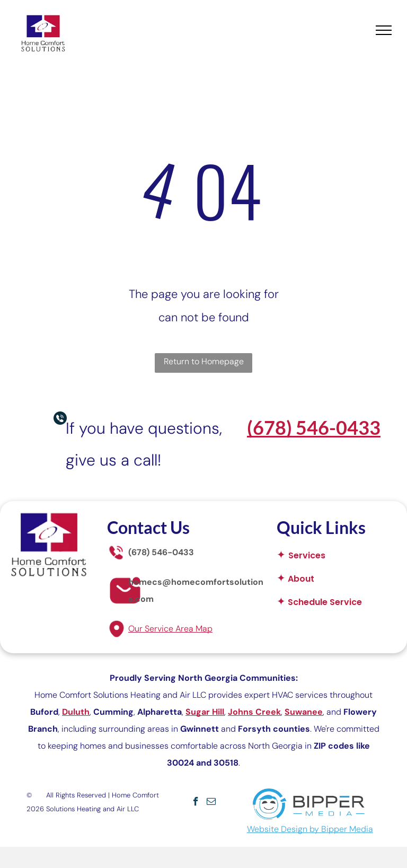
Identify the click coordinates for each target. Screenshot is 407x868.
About (301, 579)
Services (307, 555)
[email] (211, 803)
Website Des (271, 829)
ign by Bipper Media (334, 829)
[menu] (384, 30)
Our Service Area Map (170, 629)
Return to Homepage (204, 361)
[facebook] (196, 803)
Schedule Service (325, 602)
